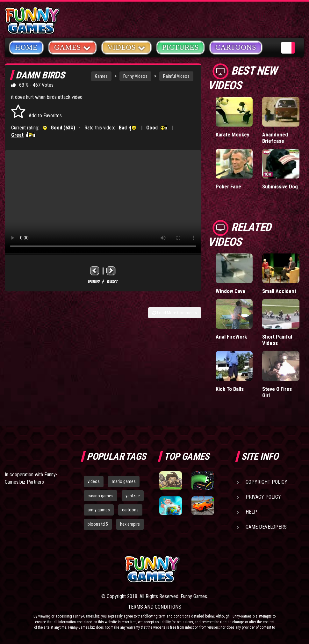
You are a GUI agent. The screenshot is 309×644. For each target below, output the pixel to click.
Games (101, 76)
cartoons (130, 510)
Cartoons (236, 47)
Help (251, 512)
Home (26, 47)
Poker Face (228, 187)
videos (94, 481)
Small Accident (279, 291)
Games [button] (72, 47)
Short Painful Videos (277, 340)
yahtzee (133, 496)
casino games (101, 496)
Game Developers (266, 527)
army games (99, 510)
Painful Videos (176, 76)
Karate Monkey (233, 135)
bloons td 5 (98, 524)
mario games (124, 481)
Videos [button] (126, 47)
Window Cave (230, 291)
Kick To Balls (230, 389)
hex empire (130, 524)
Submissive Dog (280, 187)
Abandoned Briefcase (275, 138)
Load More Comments (175, 313)
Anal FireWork (231, 337)
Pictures (180, 47)
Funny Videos (135, 76)
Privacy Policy (263, 497)
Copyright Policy (266, 482)
